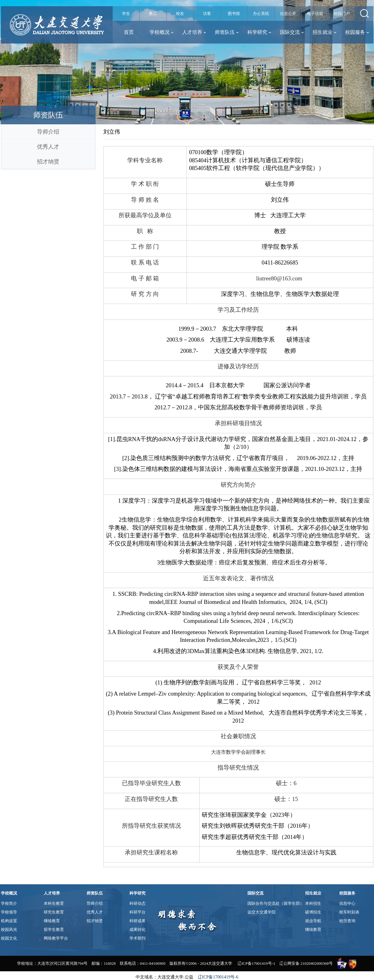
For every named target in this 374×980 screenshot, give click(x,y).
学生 (126, 14)
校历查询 (347, 921)
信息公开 (288, 14)
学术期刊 (137, 938)
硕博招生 (313, 912)
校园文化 (9, 938)
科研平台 (137, 912)
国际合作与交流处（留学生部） (276, 903)
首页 (129, 32)
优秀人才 (48, 147)
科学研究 (259, 32)
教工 (153, 14)
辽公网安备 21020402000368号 (306, 963)
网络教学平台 (56, 938)
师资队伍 (227, 32)
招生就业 (324, 32)
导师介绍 (48, 132)
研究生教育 (54, 912)
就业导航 (313, 921)
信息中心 (347, 903)
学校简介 (9, 903)
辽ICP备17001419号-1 (256, 963)
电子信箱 (315, 14)
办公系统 (261, 14)
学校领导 (9, 912)
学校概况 (162, 32)
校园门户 (342, 14)
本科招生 (313, 903)
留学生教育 (54, 929)
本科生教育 (54, 903)
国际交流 (292, 32)
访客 (207, 14)
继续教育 (52, 921)
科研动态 (137, 903)
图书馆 (234, 14)
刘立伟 (112, 132)
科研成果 (137, 921)
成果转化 (137, 929)
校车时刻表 (349, 912)
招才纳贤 (48, 162)
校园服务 (357, 32)
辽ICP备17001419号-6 (218, 977)
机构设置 (9, 921)
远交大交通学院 (261, 912)
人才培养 (194, 32)
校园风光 (9, 929)
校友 (180, 14)
